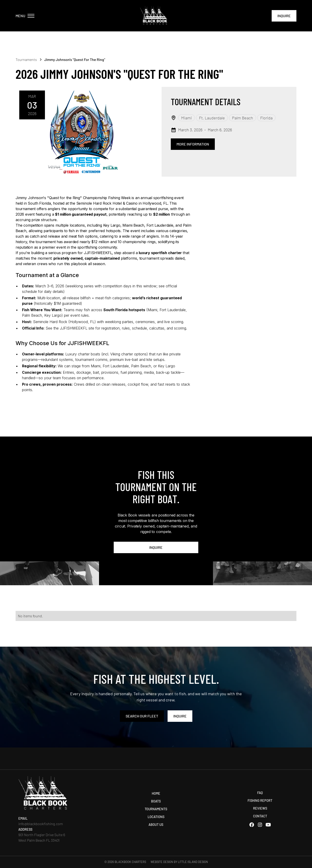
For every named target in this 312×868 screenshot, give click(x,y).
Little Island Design (193, 862)
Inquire (284, 16)
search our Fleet (142, 716)
